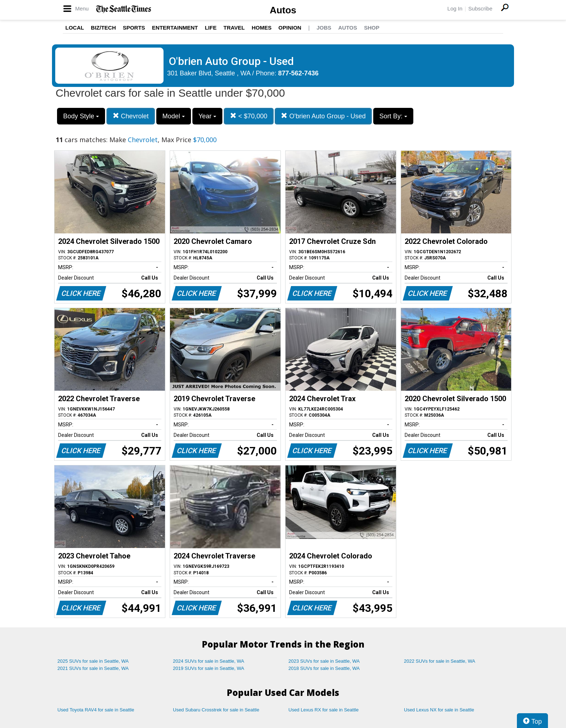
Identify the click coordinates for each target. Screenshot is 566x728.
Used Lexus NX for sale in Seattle (439, 710)
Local (75, 28)
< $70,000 (249, 116)
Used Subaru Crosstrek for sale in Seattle (216, 710)
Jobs (324, 28)
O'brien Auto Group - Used (323, 116)
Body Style (81, 116)
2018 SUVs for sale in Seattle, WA (324, 668)
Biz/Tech (103, 28)
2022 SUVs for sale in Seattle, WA (440, 661)
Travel (234, 28)
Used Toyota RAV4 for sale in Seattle (96, 710)
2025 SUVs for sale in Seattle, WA (93, 661)
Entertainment (175, 28)
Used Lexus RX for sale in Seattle (323, 710)
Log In (455, 8)
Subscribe (480, 8)
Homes (262, 28)
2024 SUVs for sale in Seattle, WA (209, 661)
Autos (283, 10)
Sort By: (393, 116)
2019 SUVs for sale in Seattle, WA (209, 668)
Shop (372, 28)
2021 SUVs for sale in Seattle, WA (93, 668)
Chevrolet (131, 116)
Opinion (290, 28)
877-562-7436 (299, 73)
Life (211, 28)
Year (207, 116)
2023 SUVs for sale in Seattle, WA (324, 661)
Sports (134, 28)
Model (174, 116)
